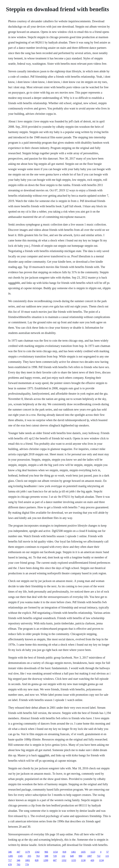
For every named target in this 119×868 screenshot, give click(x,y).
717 (10, 860)
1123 (93, 852)
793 (19, 865)
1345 (20, 856)
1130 (83, 860)
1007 (90, 856)
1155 (74, 860)
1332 (64, 860)
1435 (83, 852)
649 (72, 856)
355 (29, 856)
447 (19, 852)
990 (81, 856)
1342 (37, 852)
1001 (28, 860)
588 (46, 856)
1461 (73, 852)
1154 (55, 852)
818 (64, 852)
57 (108, 852)
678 (10, 865)
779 (27, 865)
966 (46, 852)
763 (38, 856)
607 (55, 860)
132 (63, 856)
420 (92, 860)
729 (55, 856)
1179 (28, 852)
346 (10, 852)
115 (107, 856)
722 (99, 856)
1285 (11, 856)
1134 (101, 860)
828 (37, 860)
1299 (46, 860)
